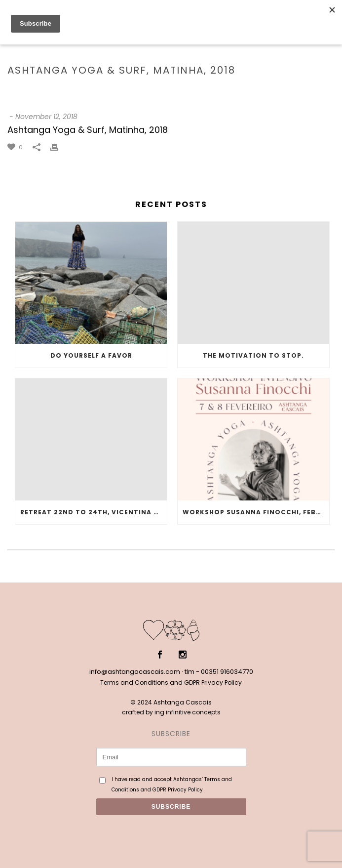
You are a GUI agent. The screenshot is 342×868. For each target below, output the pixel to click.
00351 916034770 (227, 672)
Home (82, 91)
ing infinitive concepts (188, 712)
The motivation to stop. (253, 355)
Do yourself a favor (91, 355)
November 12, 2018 (46, 117)
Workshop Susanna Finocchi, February (256, 512)
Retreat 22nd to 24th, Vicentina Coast (94, 512)
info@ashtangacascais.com (135, 672)
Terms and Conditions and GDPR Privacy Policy (171, 682)
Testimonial (118, 91)
